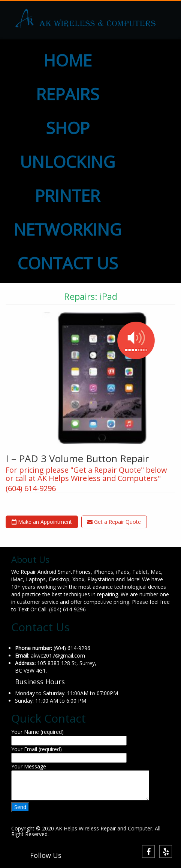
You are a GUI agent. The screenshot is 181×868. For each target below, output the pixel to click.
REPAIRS (68, 94)
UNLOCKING (67, 162)
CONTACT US (68, 263)
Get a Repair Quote (114, 522)
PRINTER (67, 195)
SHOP (68, 128)
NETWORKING (67, 229)
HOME (68, 60)
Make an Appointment (42, 522)
